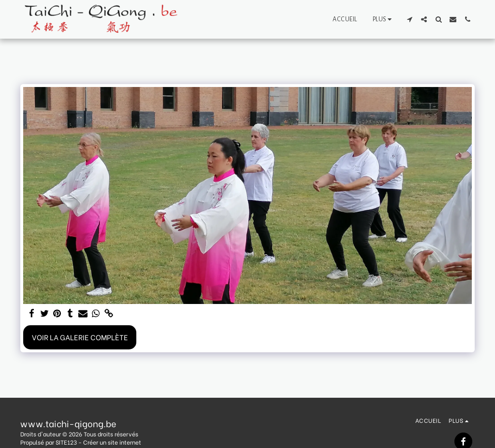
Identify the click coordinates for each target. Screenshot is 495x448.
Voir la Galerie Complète (80, 337)
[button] (409, 19)
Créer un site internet (112, 442)
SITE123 (66, 442)
